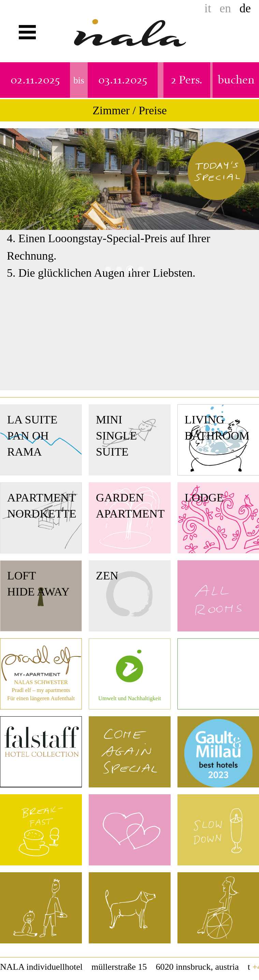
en (225, 8)
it (208, 8)
